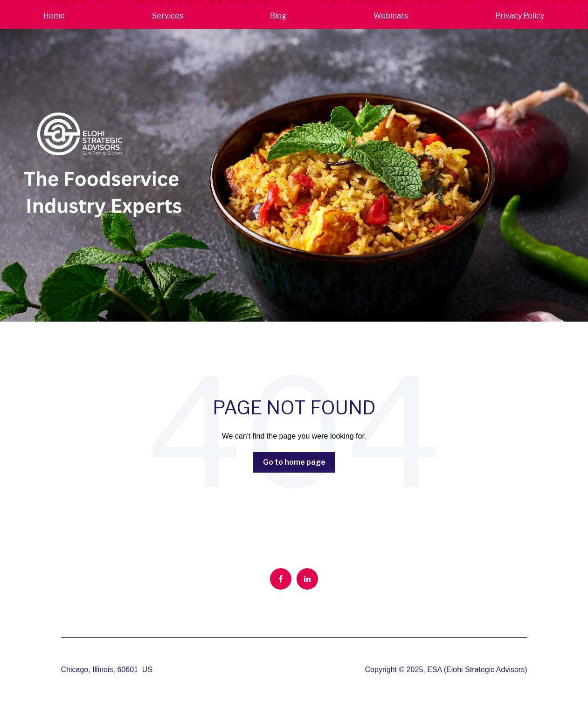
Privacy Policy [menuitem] (520, 16)
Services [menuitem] (168, 16)
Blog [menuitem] (278, 16)
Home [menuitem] (54, 16)
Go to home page (294, 462)
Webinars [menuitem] (391, 16)
